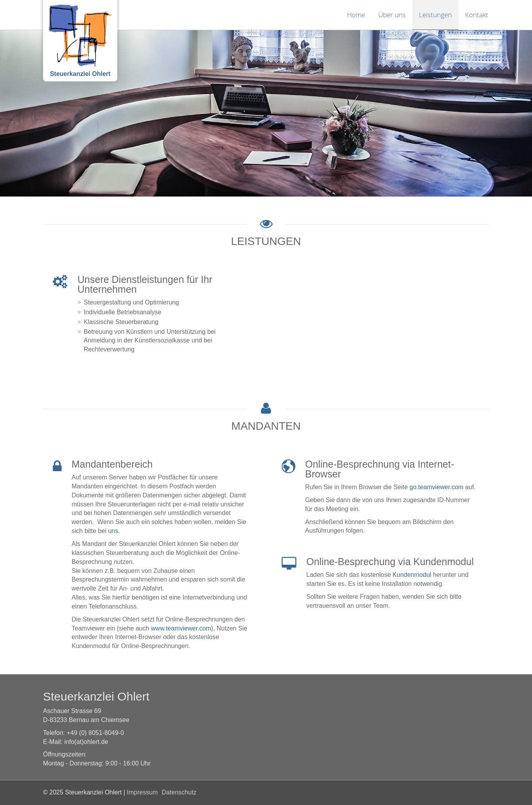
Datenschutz (179, 792)
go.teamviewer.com (437, 487)
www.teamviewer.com (181, 628)
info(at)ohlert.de (86, 742)
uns (113, 531)
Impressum (142, 792)
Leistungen (435, 15)
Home (356, 15)
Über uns (392, 15)
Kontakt (477, 15)
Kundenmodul (412, 575)
